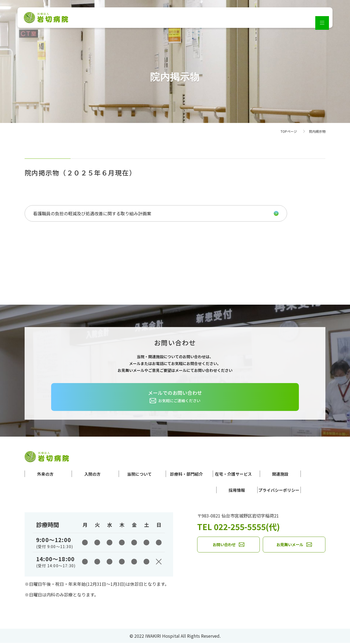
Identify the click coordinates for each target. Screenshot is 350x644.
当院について (130, 474)
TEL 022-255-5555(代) (248, 527)
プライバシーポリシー (271, 491)
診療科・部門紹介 (177, 474)
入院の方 (88, 474)
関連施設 (280, 474)
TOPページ (289, 131)
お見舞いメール (290, 547)
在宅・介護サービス (231, 474)
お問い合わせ (224, 547)
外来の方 (45, 474)
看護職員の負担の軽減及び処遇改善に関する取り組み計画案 (75, 213)
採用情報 (220, 491)
